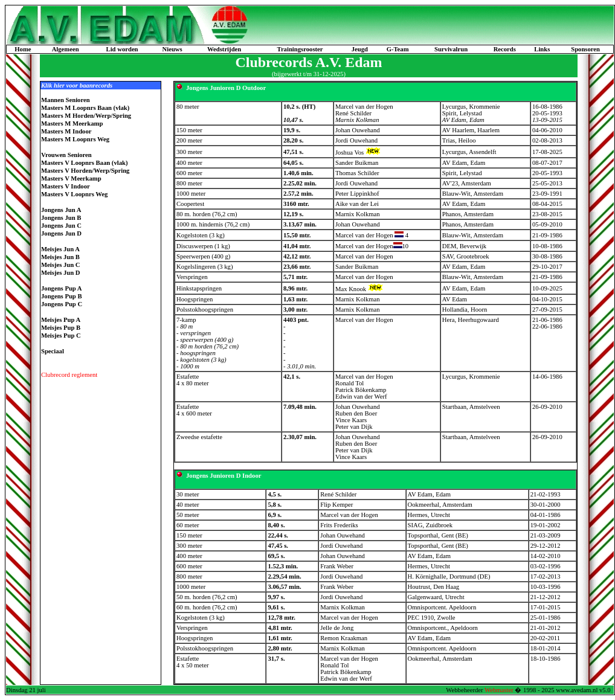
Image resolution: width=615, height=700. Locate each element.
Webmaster (499, 690)
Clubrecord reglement (69, 375)
